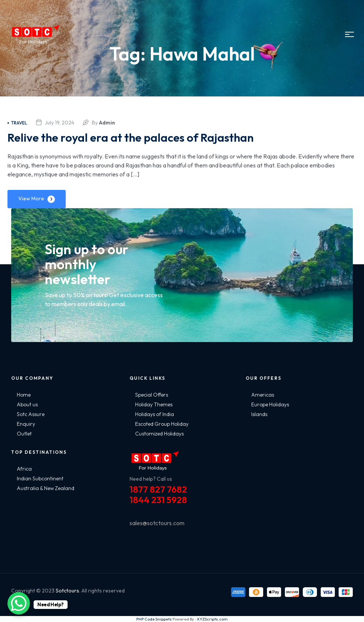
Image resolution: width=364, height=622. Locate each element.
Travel (17, 123)
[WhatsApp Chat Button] (19, 603)
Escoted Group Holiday (162, 424)
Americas (263, 395)
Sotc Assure (31, 414)
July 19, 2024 (60, 123)
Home (24, 395)
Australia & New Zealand (46, 488)
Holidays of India (155, 414)
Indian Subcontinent (40, 478)
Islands (259, 414)
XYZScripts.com (212, 619)
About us (27, 404)
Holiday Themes (154, 404)
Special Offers (152, 395)
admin (107, 123)
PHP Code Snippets (154, 619)
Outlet (24, 434)
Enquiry (26, 424)
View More (31, 198)
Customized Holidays (159, 434)
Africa (24, 469)
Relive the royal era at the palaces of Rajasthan (152, 137)
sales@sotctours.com (157, 523)
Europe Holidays (270, 404)
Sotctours (67, 591)
